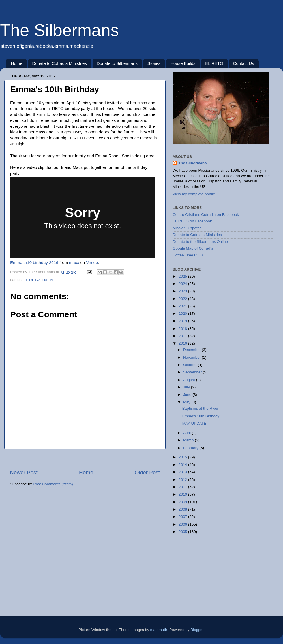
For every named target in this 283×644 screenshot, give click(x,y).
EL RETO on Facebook (192, 221)
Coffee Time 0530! (188, 255)
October (190, 365)
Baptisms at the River (200, 408)
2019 (183, 321)
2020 (183, 314)
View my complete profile (194, 194)
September (193, 372)
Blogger (197, 630)
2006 (183, 524)
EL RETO (214, 63)
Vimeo (92, 263)
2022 (183, 299)
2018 (183, 329)
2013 (183, 472)
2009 (183, 502)
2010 (183, 494)
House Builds (183, 63)
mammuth (159, 630)
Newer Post (24, 472)
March (189, 440)
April (187, 433)
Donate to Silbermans (117, 63)
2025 (183, 276)
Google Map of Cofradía (193, 248)
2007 (183, 517)
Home (17, 63)
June (188, 395)
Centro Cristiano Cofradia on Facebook (206, 215)
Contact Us (243, 63)
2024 (183, 284)
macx (74, 263)
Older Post (147, 472)
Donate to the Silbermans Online (200, 242)
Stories (154, 63)
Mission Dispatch (187, 228)
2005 (183, 532)
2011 (183, 487)
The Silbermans (59, 30)
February (191, 448)
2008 (183, 509)
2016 (183, 343)
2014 (183, 465)
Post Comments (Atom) (53, 484)
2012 (183, 480)
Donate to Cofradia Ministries (60, 63)
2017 (183, 336)
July (187, 387)
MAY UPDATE (194, 423)
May (187, 402)
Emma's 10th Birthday (201, 416)
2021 (183, 306)
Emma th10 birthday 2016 (34, 263)
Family (48, 280)
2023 (183, 291)
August (190, 380)
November (192, 357)
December (192, 350)
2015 (183, 457)
